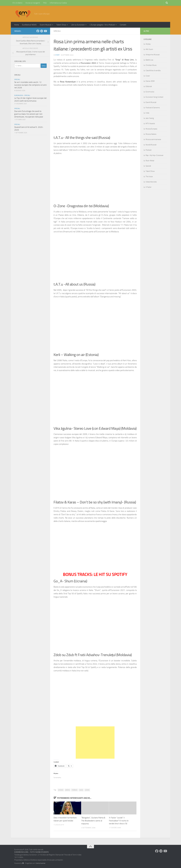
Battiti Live (149, 60)
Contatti (123, 25)
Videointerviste (151, 182)
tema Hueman (41, 863)
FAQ (45, 3)
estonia (67, 790)
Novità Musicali (151, 145)
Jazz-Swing (150, 118)
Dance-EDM (150, 81)
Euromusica (19, 95)
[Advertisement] (95, 743)
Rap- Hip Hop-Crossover (155, 155)
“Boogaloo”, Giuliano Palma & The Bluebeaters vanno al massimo (93, 821)
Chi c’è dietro (17, 3)
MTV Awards (150, 124)
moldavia (74, 790)
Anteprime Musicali (153, 55)
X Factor (149, 187)
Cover (148, 76)
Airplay (148, 44)
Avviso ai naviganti (33, 3)
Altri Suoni (149, 49)
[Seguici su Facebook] (38, 31)
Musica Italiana (151, 134)
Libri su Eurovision (78, 25)
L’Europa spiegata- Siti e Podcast (102, 25)
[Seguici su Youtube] (45, 31)
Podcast (149, 150)
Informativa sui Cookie (58, 3)
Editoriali (149, 86)
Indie (147, 113)
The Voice (149, 177)
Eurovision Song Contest (154, 97)
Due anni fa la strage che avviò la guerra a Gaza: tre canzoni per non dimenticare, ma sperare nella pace (29, 114)
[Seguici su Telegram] (42, 31)
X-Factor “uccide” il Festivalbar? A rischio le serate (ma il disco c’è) (119, 821)
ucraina (87, 790)
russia (81, 790)
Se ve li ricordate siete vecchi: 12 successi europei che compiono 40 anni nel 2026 (30, 85)
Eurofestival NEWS (29, 25)
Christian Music (151, 65)
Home (17, 25)
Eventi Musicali (46, 25)
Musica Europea (151, 129)
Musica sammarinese (153, 139)
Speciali (57, 31)
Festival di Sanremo (153, 108)
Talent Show (61, 25)
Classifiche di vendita (153, 71)
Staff (57, 55)
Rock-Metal (150, 161)
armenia (61, 790)
